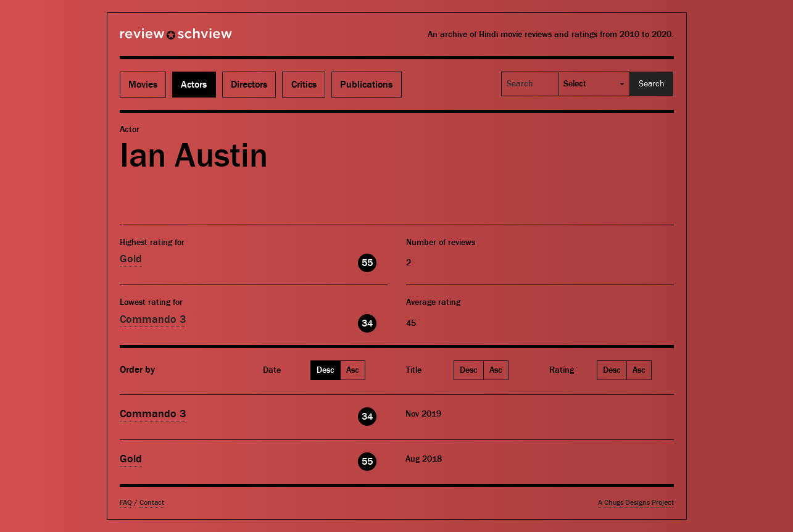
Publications (366, 85)
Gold (131, 259)
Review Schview (155, 39)
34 (367, 323)
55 (367, 263)
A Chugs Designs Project (636, 503)
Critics (304, 85)
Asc (353, 370)
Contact (152, 503)
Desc (326, 370)
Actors (194, 85)
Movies (143, 85)
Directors (249, 85)
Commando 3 (153, 319)
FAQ (126, 503)
